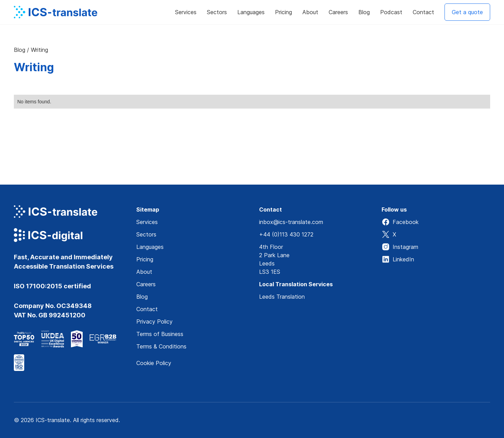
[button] (186, 12)
